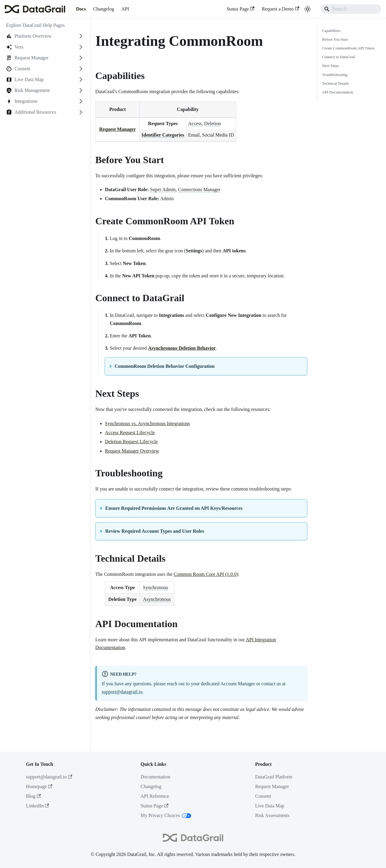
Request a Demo (280, 9)
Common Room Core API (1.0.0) (206, 574)
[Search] (351, 9)
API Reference (155, 796)
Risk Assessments (272, 815)
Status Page (240, 9)
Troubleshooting (335, 75)
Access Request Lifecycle (130, 432)
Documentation (155, 777)
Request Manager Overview (132, 451)
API (125, 9)
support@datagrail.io (122, 692)
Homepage (39, 786)
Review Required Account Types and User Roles (155, 531)
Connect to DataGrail (339, 57)
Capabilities (331, 31)
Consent (263, 796)
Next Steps (331, 66)
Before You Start (335, 39)
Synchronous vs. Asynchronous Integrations (147, 423)
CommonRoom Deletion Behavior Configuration (165, 366)
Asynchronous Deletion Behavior (182, 348)
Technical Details (335, 84)
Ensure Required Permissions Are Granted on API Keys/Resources (174, 508)
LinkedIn (38, 806)
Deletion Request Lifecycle (131, 442)
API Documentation (338, 92)
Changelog (104, 9)
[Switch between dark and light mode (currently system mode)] (308, 9)
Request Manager (117, 129)
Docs (81, 9)
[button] (45, 36)
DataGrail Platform (274, 777)
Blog (33, 796)
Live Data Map (270, 806)
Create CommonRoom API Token (348, 48)
